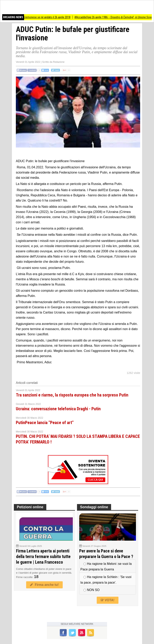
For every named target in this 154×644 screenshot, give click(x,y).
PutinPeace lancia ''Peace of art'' (45, 423)
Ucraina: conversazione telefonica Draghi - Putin (58, 409)
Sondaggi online (94, 507)
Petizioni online (30, 507)
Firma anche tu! (44, 585)
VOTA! (107, 600)
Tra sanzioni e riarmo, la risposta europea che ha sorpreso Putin (72, 395)
